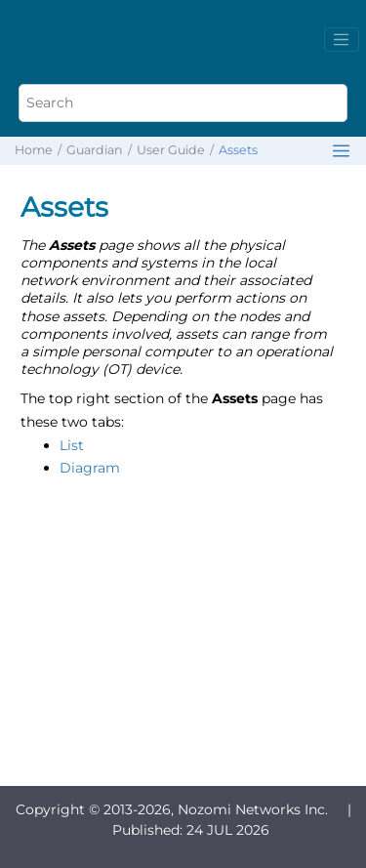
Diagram (90, 468)
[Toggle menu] (342, 40)
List (72, 445)
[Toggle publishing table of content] (341, 151)
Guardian (95, 150)
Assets (238, 150)
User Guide (171, 150)
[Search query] (183, 103)
